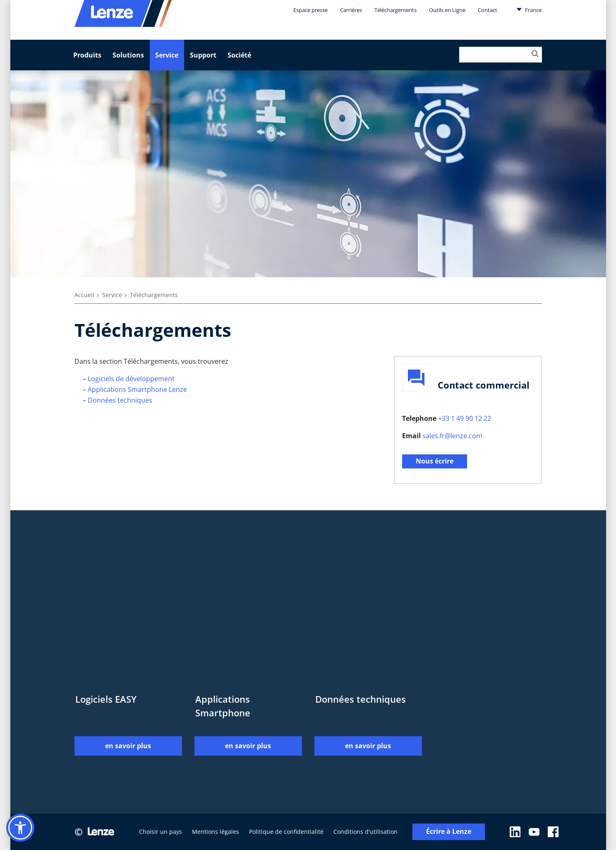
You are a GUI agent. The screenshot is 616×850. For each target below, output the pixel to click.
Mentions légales (216, 832)
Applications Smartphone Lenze (137, 389)
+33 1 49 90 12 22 (465, 418)
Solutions (128, 55)
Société (239, 55)
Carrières (351, 10)
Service (167, 55)
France (529, 10)
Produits (87, 55)
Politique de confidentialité (286, 832)
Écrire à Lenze (449, 832)
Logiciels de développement (131, 379)
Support (203, 55)
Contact (488, 10)
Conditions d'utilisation (366, 832)
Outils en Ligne (447, 10)
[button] (20, 828)
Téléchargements (395, 10)
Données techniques (120, 400)
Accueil (84, 295)
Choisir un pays (161, 832)
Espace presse (310, 10)
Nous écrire (435, 461)
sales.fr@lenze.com (452, 436)
